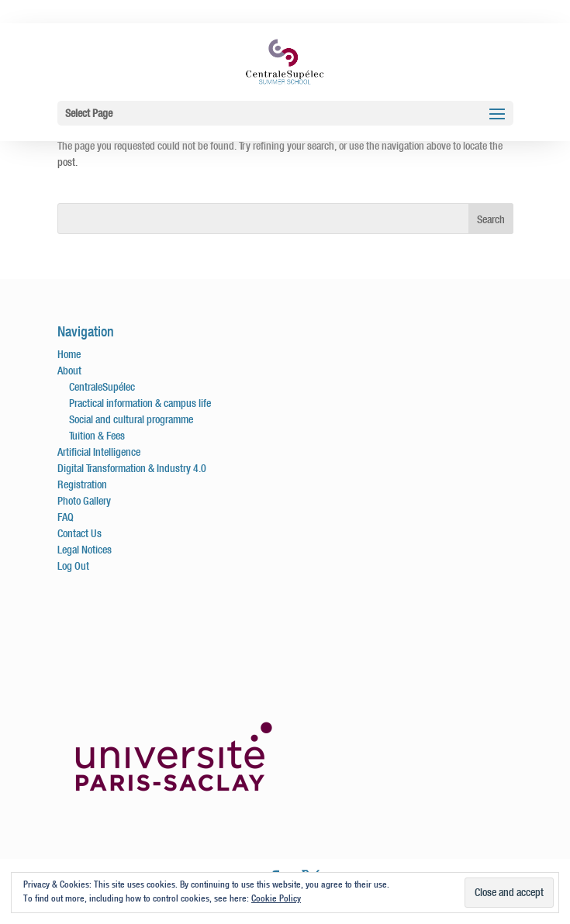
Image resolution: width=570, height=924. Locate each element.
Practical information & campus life (140, 403)
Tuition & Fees (97, 436)
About (69, 371)
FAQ (66, 517)
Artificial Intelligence (99, 452)
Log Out (73, 566)
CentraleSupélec (102, 387)
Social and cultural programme (131, 419)
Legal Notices (85, 550)
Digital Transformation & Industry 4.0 (132, 468)
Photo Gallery (84, 501)
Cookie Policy (276, 898)
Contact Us (79, 533)
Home (69, 354)
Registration (82, 484)
